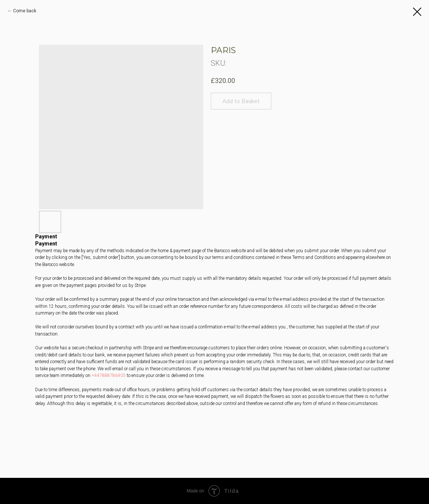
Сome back (25, 11)
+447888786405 (109, 375)
